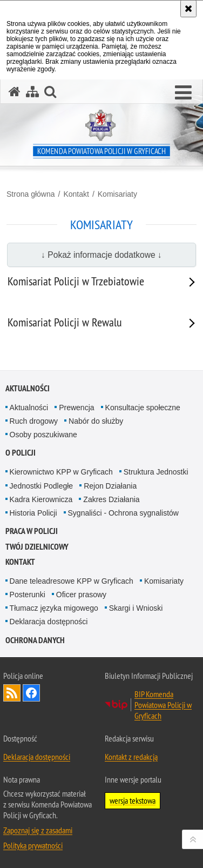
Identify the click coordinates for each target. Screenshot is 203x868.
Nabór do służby (96, 421)
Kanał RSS (12, 693)
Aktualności (28, 388)
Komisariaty (117, 194)
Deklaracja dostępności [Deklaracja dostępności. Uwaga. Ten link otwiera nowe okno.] (37, 757)
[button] (183, 93)
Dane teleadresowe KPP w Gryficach (72, 581)
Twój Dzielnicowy (37, 547)
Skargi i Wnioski (136, 608)
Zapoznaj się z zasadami (38, 830)
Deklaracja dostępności (49, 622)
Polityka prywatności (33, 845)
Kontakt (76, 194)
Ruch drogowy (34, 421)
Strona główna (31, 194)
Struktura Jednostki (156, 472)
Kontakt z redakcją (131, 757)
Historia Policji (33, 513)
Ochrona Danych (35, 640)
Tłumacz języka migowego (54, 608)
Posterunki (28, 595)
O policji (21, 453)
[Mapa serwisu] (32, 92)
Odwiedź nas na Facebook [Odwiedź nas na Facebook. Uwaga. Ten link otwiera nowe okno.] (31, 693)
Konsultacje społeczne (143, 408)
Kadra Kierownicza (41, 499)
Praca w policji (32, 531)
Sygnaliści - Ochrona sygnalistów (123, 513)
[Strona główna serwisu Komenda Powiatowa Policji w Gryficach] (15, 92)
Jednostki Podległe (42, 486)
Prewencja (76, 408)
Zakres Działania (111, 499)
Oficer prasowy (81, 595)
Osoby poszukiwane (43, 435)
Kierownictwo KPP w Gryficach (61, 472)
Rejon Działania (110, 486)
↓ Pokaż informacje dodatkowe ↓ (101, 255)
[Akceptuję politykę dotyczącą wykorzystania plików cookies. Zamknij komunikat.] (188, 9)
